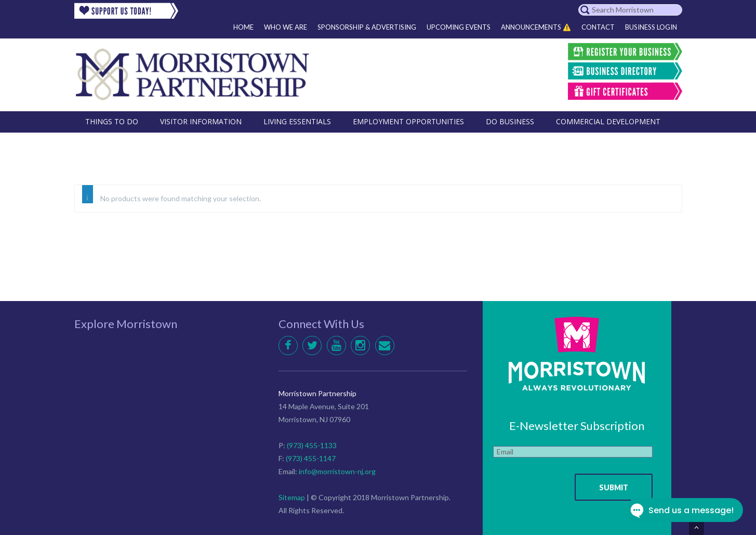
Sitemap (292, 497)
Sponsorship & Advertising (367, 27)
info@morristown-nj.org (337, 471)
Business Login (651, 27)
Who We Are (286, 27)
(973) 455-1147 (311, 458)
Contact (598, 27)
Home (243, 27)
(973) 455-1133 (312, 445)
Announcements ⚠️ (536, 27)
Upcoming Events (459, 27)
